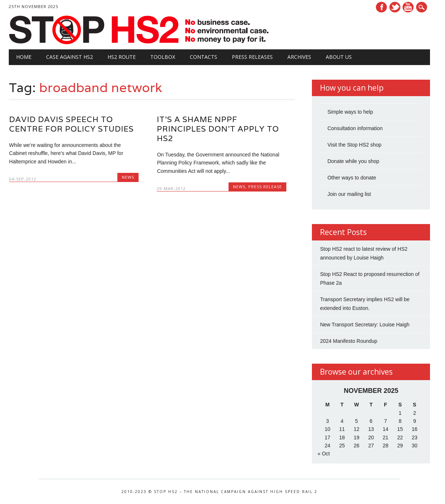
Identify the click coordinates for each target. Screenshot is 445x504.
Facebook (381, 7)
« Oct (323, 454)
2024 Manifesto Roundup (348, 341)
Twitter (395, 7)
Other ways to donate (352, 178)
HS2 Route (122, 57)
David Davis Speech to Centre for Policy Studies (71, 124)
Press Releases (252, 57)
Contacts (203, 57)
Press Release (265, 187)
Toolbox (163, 57)
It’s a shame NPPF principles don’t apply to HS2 (218, 129)
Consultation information (355, 128)
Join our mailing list (349, 194)
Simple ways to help (350, 112)
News (128, 177)
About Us (339, 57)
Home (24, 57)
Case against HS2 (69, 57)
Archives (299, 57)
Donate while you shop (353, 161)
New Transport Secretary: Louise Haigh (365, 325)
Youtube (408, 7)
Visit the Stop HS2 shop (354, 145)
